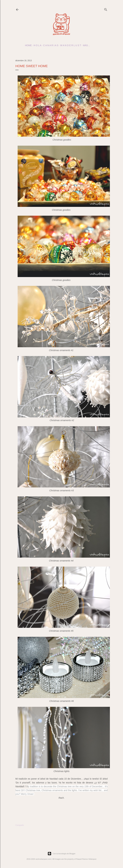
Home (28, 45)
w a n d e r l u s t (71, 45)
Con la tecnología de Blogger (61, 854)
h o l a (38, 45)
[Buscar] (106, 9)
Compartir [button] (20, 825)
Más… (86, 45)
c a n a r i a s (51, 45)
